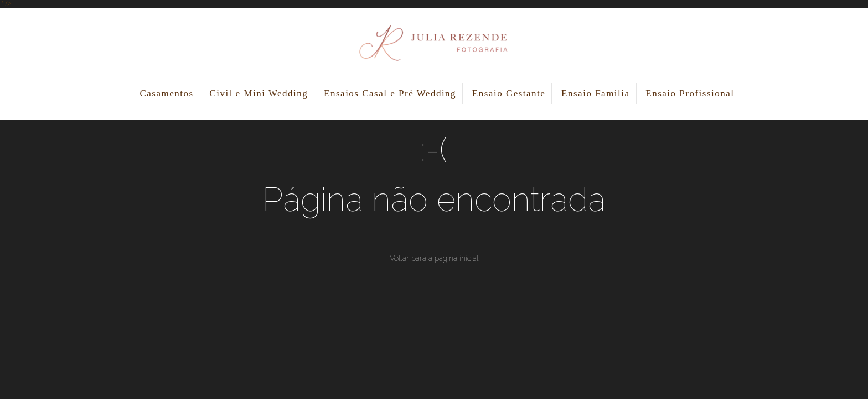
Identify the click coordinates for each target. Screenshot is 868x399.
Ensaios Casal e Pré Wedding (390, 93)
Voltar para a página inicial (434, 258)
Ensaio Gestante (509, 93)
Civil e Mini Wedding (259, 93)
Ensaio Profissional (690, 93)
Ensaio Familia (595, 93)
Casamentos (166, 93)
